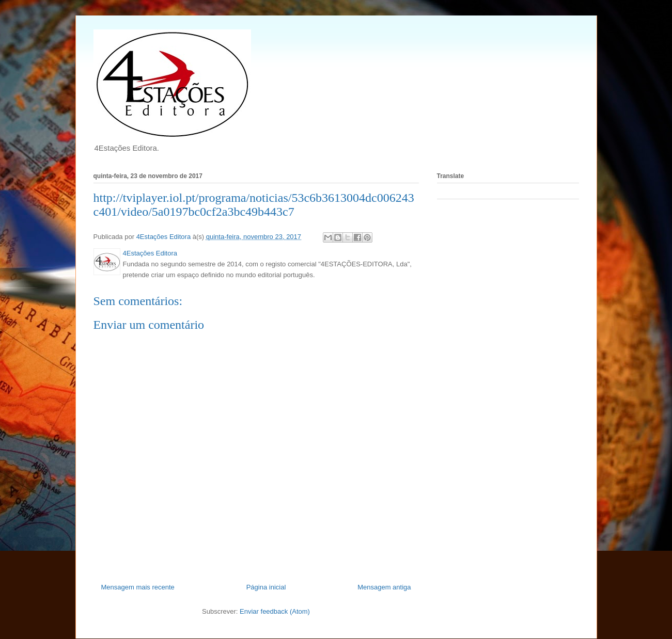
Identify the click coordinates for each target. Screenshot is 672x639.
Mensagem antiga (384, 587)
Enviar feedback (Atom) (275, 611)
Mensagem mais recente (138, 587)
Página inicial (266, 587)
